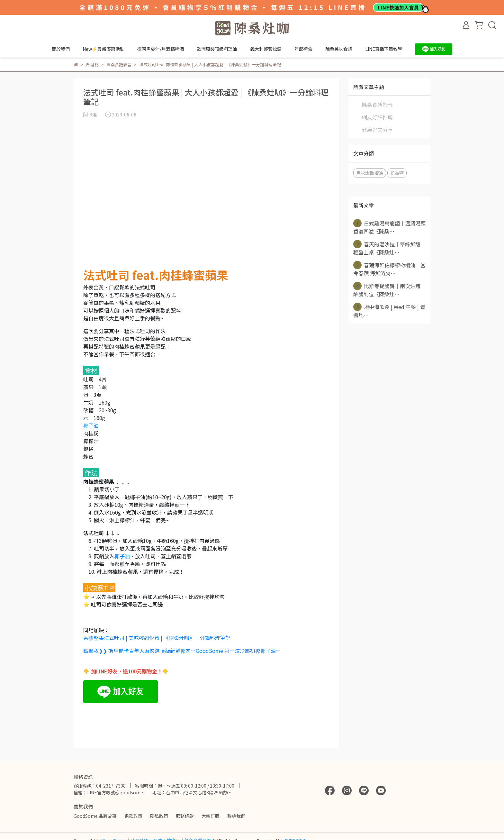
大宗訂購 (211, 816)
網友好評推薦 (377, 117)
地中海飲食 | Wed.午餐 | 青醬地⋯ (389, 311)
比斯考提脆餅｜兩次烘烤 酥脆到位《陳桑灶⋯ (387, 290)
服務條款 (185, 816)
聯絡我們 (236, 816)
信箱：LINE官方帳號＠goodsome (108, 792)
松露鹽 (397, 173)
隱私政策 (159, 816)
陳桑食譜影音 (377, 105)
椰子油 (91, 425)
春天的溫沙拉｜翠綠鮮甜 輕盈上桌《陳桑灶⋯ (387, 248)
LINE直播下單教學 (384, 49)
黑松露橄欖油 (370, 173)
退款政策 (133, 816)
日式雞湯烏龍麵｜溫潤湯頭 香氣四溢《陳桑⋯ (389, 227)
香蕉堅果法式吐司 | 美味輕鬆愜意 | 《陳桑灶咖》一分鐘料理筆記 (157, 638)
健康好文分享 (377, 130)
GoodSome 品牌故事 (95, 816)
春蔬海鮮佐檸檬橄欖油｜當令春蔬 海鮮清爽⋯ (389, 269)
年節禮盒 (303, 49)
